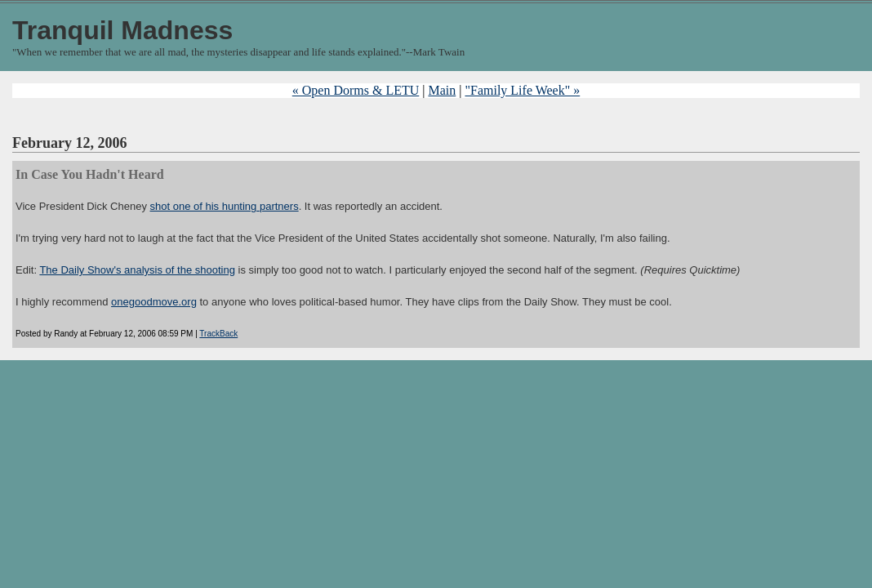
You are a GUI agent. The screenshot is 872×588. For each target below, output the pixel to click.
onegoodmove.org (154, 302)
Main (442, 90)
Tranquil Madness (122, 30)
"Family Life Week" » (522, 90)
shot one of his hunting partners (225, 206)
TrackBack (218, 334)
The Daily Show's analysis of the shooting (137, 270)
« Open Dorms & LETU (356, 90)
